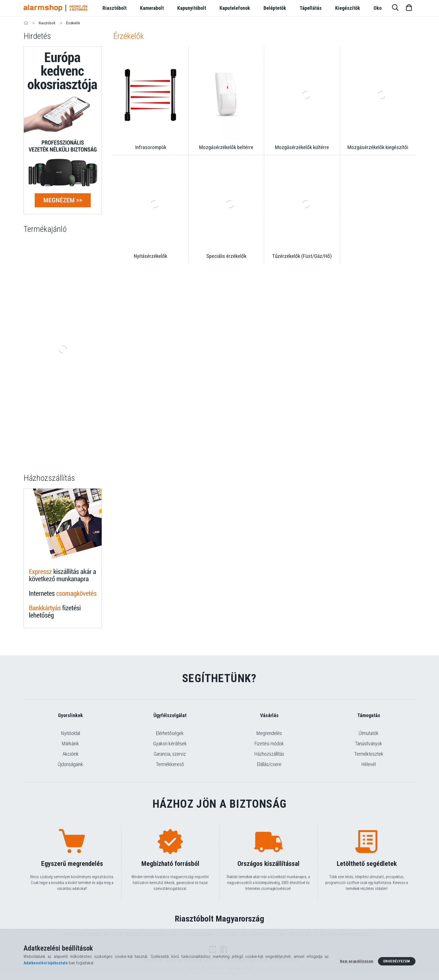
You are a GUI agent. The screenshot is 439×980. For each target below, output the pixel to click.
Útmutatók (369, 733)
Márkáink (70, 744)
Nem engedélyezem (357, 961)
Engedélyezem (397, 961)
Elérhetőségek (170, 733)
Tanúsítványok (369, 744)
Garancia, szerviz (170, 754)
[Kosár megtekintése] (409, 8)
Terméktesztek (369, 754)
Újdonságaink (70, 764)
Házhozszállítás (269, 754)
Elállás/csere (269, 764)
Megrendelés (269, 733)
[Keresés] (395, 8)
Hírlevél (369, 764)
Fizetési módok (269, 744)
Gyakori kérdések (170, 744)
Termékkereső (170, 764)
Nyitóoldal (71, 733)
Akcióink (71, 754)
